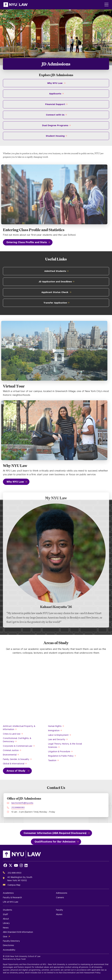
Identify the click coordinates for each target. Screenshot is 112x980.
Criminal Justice (11, 750)
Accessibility (9, 950)
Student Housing (55, 136)
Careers (60, 897)
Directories (8, 945)
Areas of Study (16, 771)
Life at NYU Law (11, 902)
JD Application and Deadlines (55, 282)
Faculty (60, 910)
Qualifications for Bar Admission (55, 842)
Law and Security (57, 739)
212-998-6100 (15, 873)
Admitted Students (55, 271)
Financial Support (55, 104)
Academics (8, 893)
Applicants (55, 94)
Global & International (14, 764)
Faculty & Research (12, 897)
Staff (5, 914)
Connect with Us (55, 115)
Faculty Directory (11, 941)
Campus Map (14, 885)
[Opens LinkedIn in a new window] (26, 865)
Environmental (10, 755)
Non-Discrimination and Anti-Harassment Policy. (80, 973)
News (6, 928)
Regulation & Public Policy (61, 756)
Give (5, 937)
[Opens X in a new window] (10, 865)
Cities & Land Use (12, 734)
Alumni (59, 914)
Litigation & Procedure (59, 751)
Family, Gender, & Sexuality (16, 759)
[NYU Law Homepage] (16, 5)
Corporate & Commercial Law (18, 746)
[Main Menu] (106, 5)
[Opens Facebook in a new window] (5, 865)
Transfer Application (55, 303)
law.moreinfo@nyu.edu (22, 803)
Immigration (54, 730)
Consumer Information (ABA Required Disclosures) (55, 833)
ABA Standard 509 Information (18, 932)
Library (6, 923)
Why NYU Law (55, 83)
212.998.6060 (18, 807)
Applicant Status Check (55, 292)
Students (8, 910)
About (6, 919)
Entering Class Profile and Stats (27, 242)
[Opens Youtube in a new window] (16, 865)
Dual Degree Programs (55, 125)
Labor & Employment (58, 735)
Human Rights (55, 726)
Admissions (62, 893)
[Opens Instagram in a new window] (21, 865)
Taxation (52, 760)
